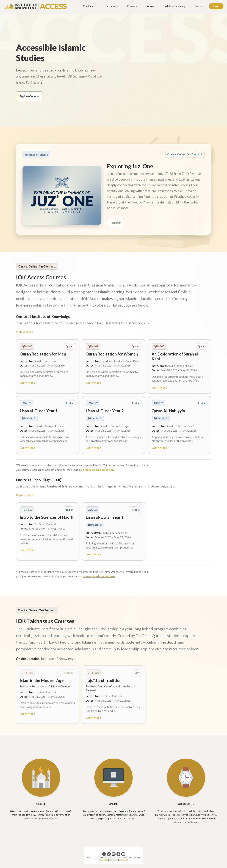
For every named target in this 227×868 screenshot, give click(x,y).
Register (116, 223)
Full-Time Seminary (175, 6)
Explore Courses (29, 96)
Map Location (24, 331)
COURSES (104, 860)
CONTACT (113, 860)
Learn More (27, 383)
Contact (199, 6)
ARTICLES (124, 860)
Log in (216, 6)
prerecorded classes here (99, 470)
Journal (150, 6)
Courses (132, 6)
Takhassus (112, 6)
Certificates (90, 6)
